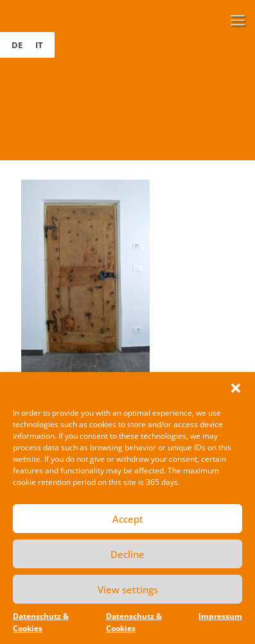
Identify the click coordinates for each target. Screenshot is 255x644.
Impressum (220, 616)
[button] (236, 388)
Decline (127, 554)
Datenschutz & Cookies (41, 622)
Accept (128, 519)
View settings (128, 589)
